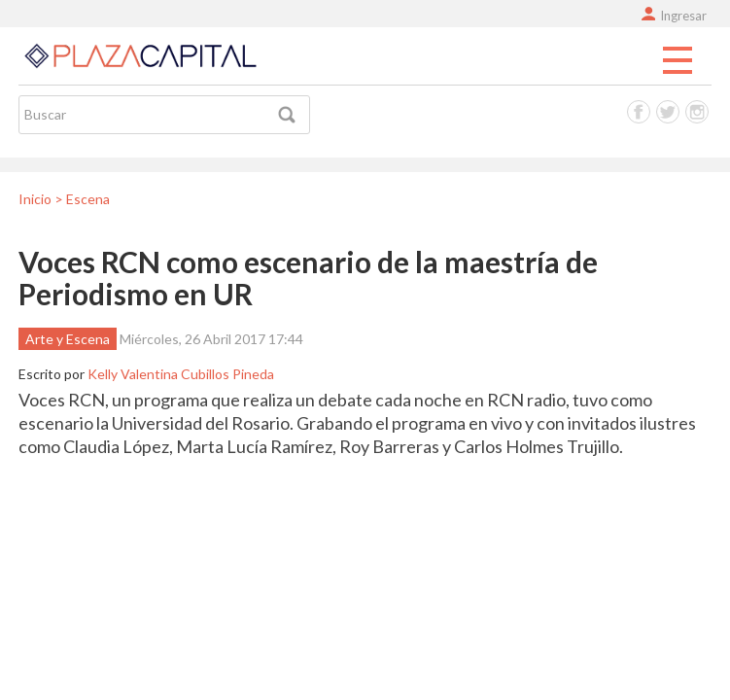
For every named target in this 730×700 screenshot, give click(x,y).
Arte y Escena (68, 339)
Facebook (639, 112)
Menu (678, 61)
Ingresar (683, 16)
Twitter (668, 112)
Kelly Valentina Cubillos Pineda (181, 374)
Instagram (697, 112)
